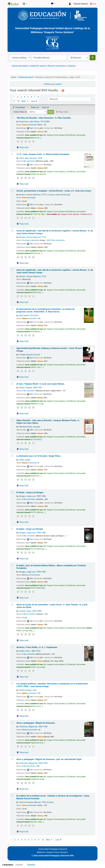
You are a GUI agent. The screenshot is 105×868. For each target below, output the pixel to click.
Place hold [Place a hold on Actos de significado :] (22, 263)
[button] (25, 4)
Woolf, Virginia (31, 388)
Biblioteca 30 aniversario (31, 575)
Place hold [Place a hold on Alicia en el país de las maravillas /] (22, 640)
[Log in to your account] (70, 4)
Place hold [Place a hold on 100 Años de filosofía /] (22, 147)
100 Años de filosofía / (44, 118)
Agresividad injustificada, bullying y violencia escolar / (50, 349)
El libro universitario (57, 240)
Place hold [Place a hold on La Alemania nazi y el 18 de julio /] (22, 486)
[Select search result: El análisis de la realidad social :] (12, 796)
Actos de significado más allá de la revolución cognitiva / (55, 232)
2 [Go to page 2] (18, 97)
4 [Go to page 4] (25, 97)
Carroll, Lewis (30, 611)
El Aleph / (30, 492)
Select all (35, 107)
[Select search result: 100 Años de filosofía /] (12, 118)
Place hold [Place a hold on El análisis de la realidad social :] (22, 832)
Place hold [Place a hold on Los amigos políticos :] (22, 716)
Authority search (38, 66)
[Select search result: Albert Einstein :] (12, 420)
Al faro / (41, 384)
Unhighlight (19, 107)
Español (31, 865)
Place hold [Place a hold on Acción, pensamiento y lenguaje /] (22, 224)
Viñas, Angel (25, 460)
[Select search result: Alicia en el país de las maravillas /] (12, 604)
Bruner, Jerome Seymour (33, 195)
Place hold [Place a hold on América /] (22, 677)
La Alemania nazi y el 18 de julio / (39, 456)
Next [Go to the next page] (25, 101)
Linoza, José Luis (59, 195)
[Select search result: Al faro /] (12, 384)
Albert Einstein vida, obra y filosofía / (48, 422)
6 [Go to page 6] (31, 97)
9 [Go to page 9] (14, 101)
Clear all (45, 107)
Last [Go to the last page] (34, 101)
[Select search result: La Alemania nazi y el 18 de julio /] (12, 456)
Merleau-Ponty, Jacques (30, 427)
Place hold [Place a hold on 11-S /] (22, 184)
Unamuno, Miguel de (33, 727)
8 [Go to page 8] (38, 97)
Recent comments (57, 66)
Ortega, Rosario (30, 355)
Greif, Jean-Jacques (31, 158)
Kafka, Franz (30, 651)
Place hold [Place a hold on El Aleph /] (22, 522)
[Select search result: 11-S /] (12, 154)
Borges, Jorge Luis (33, 496)
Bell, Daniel (29, 316)
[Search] (93, 58)
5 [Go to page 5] (28, 97)
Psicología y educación (30, 240)
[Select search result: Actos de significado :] (12, 231)
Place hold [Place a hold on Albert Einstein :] (22, 449)
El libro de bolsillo (28, 161)
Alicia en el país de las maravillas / (52, 606)
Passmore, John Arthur (35, 122)
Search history (81, 4)
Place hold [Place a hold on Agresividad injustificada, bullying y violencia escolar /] (22, 377)
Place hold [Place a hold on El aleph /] (22, 559)
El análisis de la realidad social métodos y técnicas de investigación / (53, 797)
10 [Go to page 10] (18, 101)
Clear (93, 4)
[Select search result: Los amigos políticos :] (12, 683)
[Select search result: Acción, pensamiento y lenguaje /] (12, 191)
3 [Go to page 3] (21, 97)
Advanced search (20, 66)
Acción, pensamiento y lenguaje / (54, 191)
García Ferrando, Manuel (37, 802)
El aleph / (30, 529)
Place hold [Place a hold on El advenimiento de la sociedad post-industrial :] (22, 341)
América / (37, 647)
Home (14, 77)
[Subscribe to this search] (63, 91)
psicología (29, 198)
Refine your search (53, 84)
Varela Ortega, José (28, 690)
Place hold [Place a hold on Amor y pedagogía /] (22, 752)
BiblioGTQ (14, 4)
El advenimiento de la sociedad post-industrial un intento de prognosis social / (46, 310)
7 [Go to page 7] (35, 97)
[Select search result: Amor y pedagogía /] (12, 723)
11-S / (43, 154)
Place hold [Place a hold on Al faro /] (22, 414)
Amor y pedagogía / (36, 723)
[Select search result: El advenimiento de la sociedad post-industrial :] (12, 309)
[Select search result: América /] (12, 647)
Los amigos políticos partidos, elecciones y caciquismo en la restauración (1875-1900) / (52, 685)
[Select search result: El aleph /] (12, 529)
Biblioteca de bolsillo (30, 730)
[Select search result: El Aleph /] (12, 492)
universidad (29, 125)
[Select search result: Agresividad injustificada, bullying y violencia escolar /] (12, 348)
